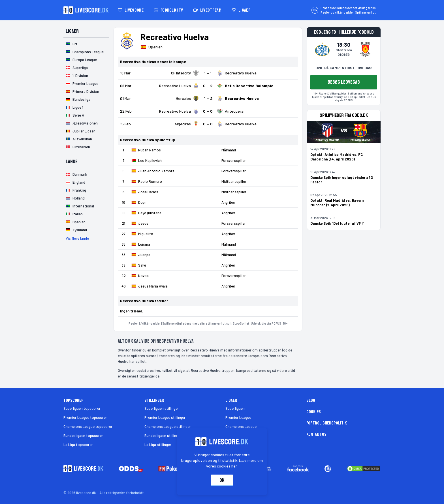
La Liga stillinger (158, 445)
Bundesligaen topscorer (83, 436)
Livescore (131, 10)
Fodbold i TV (168, 10)
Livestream (207, 10)
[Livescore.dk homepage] (86, 10)
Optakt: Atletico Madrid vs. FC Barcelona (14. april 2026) (337, 157)
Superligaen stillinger (162, 408)
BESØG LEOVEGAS (344, 82)
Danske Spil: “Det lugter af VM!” (337, 223)
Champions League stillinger (168, 426)
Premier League (238, 417)
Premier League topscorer (85, 417)
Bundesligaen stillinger (163, 436)
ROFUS (276, 323)
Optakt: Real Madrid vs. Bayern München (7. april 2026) (337, 203)
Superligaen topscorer (82, 408)
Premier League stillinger (165, 417)
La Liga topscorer (78, 445)
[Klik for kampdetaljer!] (208, 73)
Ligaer (241, 10)
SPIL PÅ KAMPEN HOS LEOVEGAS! (344, 68)
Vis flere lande (77, 238)
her (234, 466)
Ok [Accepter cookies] (222, 480)
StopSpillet (241, 323)
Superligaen (235, 408)
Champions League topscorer (88, 426)
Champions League (241, 426)
